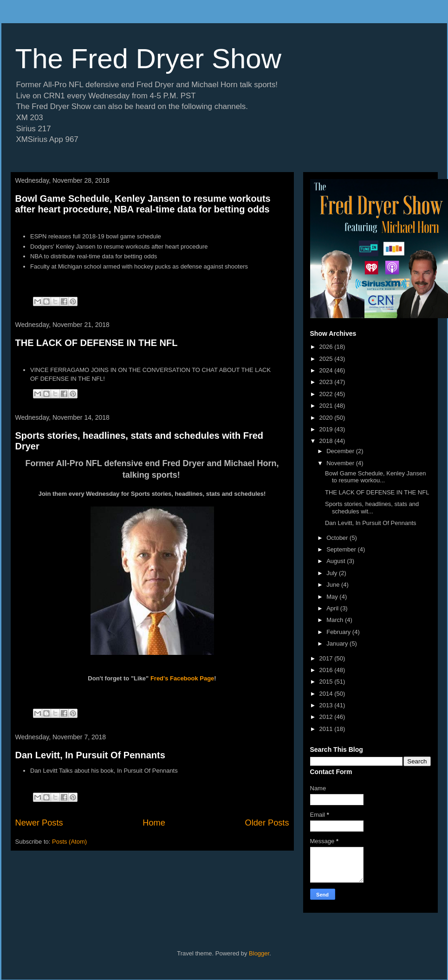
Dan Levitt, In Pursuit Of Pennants (90, 755)
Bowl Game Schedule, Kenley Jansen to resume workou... (376, 477)
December (341, 451)
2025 (327, 359)
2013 (327, 705)
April (333, 608)
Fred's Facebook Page (182, 678)
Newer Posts (39, 823)
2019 (327, 429)
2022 (327, 394)
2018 (327, 441)
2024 (327, 370)
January (338, 644)
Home (154, 823)
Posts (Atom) (69, 842)
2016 (327, 670)
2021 (327, 406)
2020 (327, 418)
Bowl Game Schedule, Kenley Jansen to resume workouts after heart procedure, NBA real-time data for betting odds (143, 204)
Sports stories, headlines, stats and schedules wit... (372, 508)
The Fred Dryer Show (149, 59)
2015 (327, 682)
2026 (327, 347)
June (334, 585)
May (333, 597)
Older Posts (267, 823)
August (337, 561)
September (342, 549)
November (341, 463)
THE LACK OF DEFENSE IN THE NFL (97, 343)
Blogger (259, 953)
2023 (327, 382)
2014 (327, 694)
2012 (327, 717)
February (339, 632)
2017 (327, 658)
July (333, 573)
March (336, 620)
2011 (327, 729)
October (338, 538)
